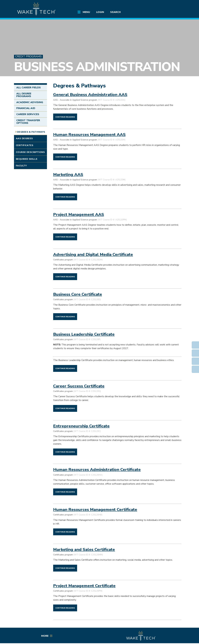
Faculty (21, 166)
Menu (86, 12)
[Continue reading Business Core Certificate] (65, 316)
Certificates (25, 145)
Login (100, 12)
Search (115, 12)
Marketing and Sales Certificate (84, 549)
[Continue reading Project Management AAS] (65, 237)
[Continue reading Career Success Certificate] (65, 408)
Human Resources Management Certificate (95, 509)
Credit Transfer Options (28, 122)
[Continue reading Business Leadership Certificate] (65, 368)
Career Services (28, 114)
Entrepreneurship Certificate (81, 426)
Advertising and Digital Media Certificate (93, 254)
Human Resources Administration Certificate (97, 470)
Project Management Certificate (84, 586)
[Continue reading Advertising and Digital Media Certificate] (65, 277)
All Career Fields (29, 88)
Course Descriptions (30, 152)
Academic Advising (30, 102)
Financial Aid (26, 108)
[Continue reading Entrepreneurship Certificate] (65, 452)
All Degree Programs (24, 95)
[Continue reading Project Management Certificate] (65, 608)
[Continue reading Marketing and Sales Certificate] (65, 568)
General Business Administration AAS (90, 95)
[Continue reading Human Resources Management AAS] (65, 157)
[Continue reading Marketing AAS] (65, 197)
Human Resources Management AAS (89, 135)
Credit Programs (28, 57)
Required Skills (27, 159)
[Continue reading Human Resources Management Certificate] (65, 532)
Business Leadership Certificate (84, 334)
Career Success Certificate (79, 386)
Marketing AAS (68, 174)
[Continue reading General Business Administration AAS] (65, 117)
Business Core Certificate (78, 294)
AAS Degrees (24, 138)
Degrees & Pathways (31, 132)
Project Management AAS (79, 214)
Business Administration (97, 67)
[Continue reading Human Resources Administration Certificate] (65, 492)
